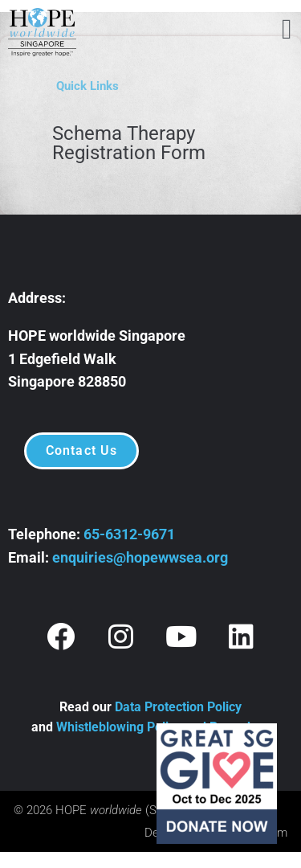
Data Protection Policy (178, 707)
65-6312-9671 (129, 534)
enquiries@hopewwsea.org (140, 557)
